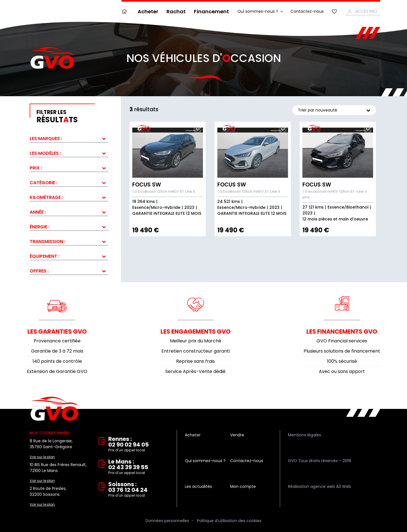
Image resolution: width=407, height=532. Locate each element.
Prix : (36, 168)
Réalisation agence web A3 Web (320, 486)
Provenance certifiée (57, 341)
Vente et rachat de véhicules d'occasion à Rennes (54, 409)
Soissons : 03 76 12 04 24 (138, 490)
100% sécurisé (342, 361)
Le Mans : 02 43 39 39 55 (138, 467)
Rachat (176, 11)
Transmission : (47, 242)
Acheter (148, 11)
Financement (211, 11)
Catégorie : (44, 183)
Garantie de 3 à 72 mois (57, 351)
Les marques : (46, 139)
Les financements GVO (342, 332)
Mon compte (243, 486)
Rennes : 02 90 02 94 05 (138, 445)
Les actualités (198, 486)
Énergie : (40, 227)
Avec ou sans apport (342, 371)
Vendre (237, 435)
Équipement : (45, 256)
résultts (72, 117)
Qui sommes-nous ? (258, 11)
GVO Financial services (342, 341)
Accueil (125, 11)
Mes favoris (334, 11)
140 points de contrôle (57, 361)
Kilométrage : (46, 197)
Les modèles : (45, 153)
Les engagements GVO (196, 332)
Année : (38, 212)
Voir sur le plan (42, 457)
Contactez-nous (307, 11)
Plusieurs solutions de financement (342, 351)
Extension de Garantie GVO (57, 371)
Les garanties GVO (57, 332)
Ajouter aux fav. (198, 130)
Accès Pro (366, 11)
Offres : (39, 271)
